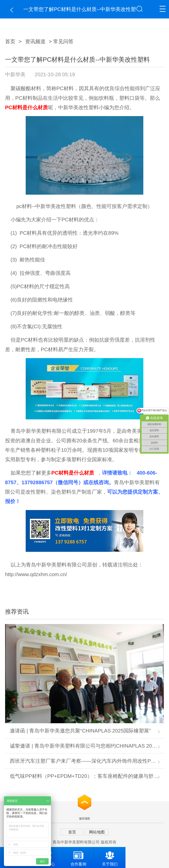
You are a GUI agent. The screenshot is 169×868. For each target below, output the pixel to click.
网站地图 (97, 832)
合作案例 (78, 857)
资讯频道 (35, 41)
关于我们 (110, 857)
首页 (10, 41)
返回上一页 (13, 10)
